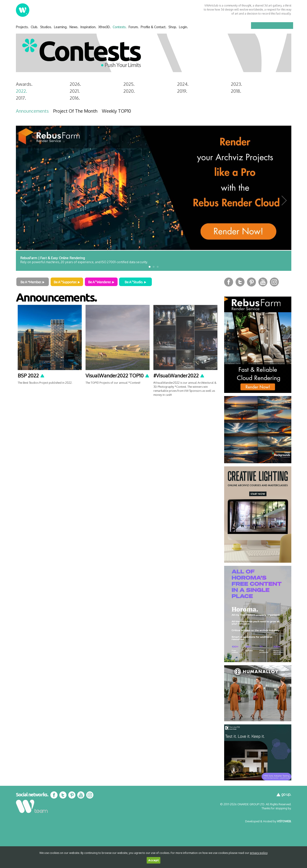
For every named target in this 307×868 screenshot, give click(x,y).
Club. (34, 27)
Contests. (120, 27)
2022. (21, 91)
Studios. (46, 27)
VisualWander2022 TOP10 (118, 375)
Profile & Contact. (153, 27)
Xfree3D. (104, 27)
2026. (75, 84)
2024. (183, 84)
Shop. (173, 27)
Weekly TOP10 (116, 111)
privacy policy (259, 853)
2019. (182, 91)
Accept (153, 860)
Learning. (61, 27)
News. (74, 27)
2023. (236, 84)
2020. (129, 91)
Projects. (22, 27)
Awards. (24, 84)
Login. (183, 27)
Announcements (32, 111)
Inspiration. (88, 27)
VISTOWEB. (284, 821)
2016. (75, 98)
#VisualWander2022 (179, 375)
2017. (21, 98)
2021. (75, 91)
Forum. (134, 27)
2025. (129, 84)
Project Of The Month (75, 111)
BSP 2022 (31, 375)
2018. (236, 91)
